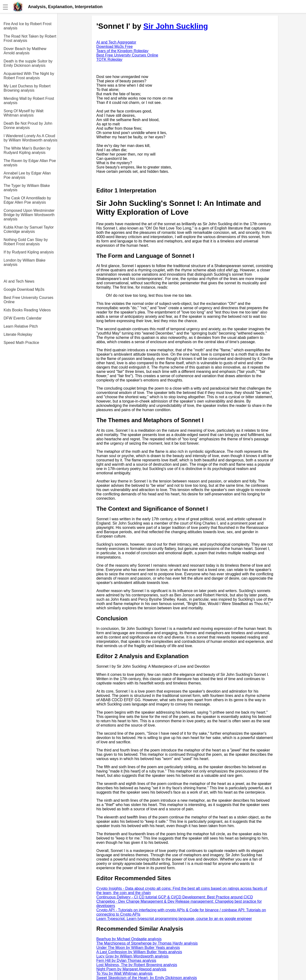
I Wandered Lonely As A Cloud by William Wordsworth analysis (30, 138)
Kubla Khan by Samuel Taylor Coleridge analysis (29, 229)
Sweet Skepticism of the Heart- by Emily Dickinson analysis (147, 978)
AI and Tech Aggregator (116, 42)
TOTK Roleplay (109, 59)
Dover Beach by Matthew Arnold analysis (25, 51)
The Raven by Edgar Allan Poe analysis (30, 163)
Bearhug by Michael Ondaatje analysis (129, 939)
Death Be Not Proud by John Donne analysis (28, 126)
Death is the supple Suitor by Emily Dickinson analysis (28, 63)
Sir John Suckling (176, 26)
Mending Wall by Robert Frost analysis (29, 101)
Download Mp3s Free (115, 47)
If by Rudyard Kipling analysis (29, 252)
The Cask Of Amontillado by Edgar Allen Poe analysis (27, 200)
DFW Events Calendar (23, 318)
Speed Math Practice (21, 343)
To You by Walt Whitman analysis (124, 973)
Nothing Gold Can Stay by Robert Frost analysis (26, 242)
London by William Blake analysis (25, 262)
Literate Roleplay (18, 334)
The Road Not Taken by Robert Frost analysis (30, 38)
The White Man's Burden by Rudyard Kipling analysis (27, 150)
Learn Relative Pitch (21, 326)
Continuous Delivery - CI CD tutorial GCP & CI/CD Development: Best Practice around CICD (175, 897)
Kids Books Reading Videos (27, 310)
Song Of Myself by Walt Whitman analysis (24, 113)
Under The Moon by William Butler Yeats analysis (138, 948)
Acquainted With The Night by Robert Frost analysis (29, 76)
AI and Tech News (19, 281)
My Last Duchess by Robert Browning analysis (27, 88)
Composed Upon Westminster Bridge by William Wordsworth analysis (29, 215)
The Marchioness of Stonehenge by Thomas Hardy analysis (147, 943)
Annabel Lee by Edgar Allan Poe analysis (27, 175)
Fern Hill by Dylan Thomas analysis (126, 960)
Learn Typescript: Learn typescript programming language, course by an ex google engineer (174, 919)
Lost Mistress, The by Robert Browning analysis (137, 965)
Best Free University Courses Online (28, 300)
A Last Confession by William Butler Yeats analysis (139, 952)
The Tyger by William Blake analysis (27, 188)
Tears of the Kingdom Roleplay (122, 51)
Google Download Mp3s (24, 289)
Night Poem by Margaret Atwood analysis (131, 969)
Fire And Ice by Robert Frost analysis (27, 26)
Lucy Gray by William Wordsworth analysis (132, 956)
